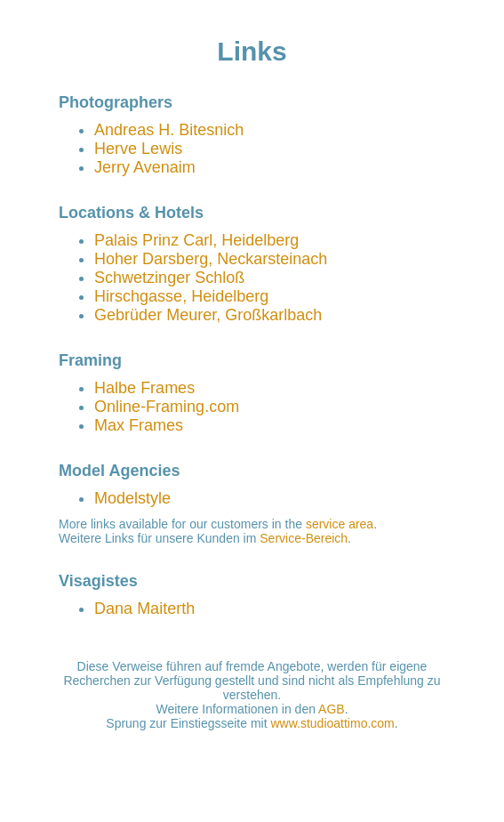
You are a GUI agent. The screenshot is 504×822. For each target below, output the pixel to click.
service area (340, 524)
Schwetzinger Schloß (169, 278)
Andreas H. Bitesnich (169, 130)
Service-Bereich (304, 538)
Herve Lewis (138, 149)
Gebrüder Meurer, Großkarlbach (208, 315)
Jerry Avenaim (145, 167)
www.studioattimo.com (333, 723)
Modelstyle (132, 498)
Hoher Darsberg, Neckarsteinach (211, 259)
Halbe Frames (144, 388)
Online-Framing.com (167, 407)
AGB (332, 709)
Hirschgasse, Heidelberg (181, 296)
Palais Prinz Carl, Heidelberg (196, 240)
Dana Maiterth (144, 608)
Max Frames (139, 425)
